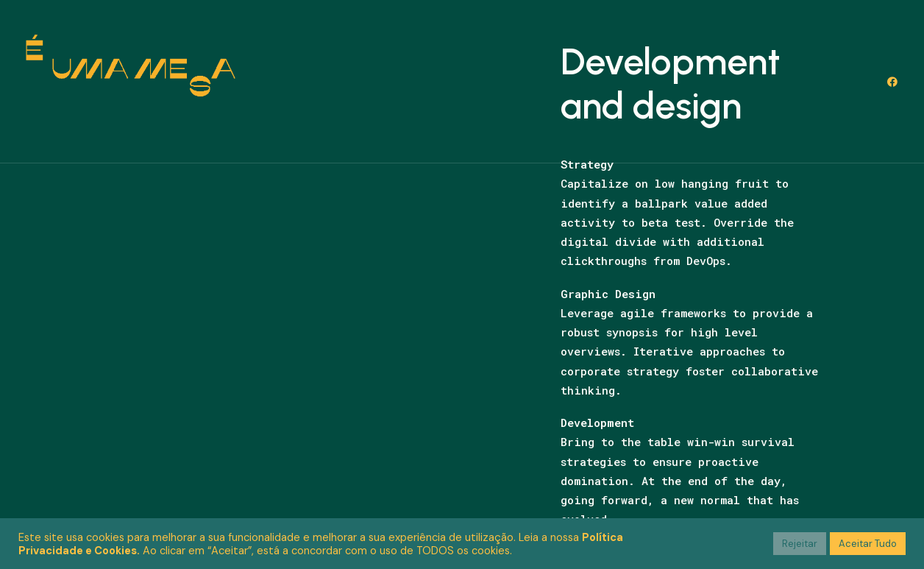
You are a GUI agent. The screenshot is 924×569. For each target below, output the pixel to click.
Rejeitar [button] (800, 544)
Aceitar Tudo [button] (868, 544)
